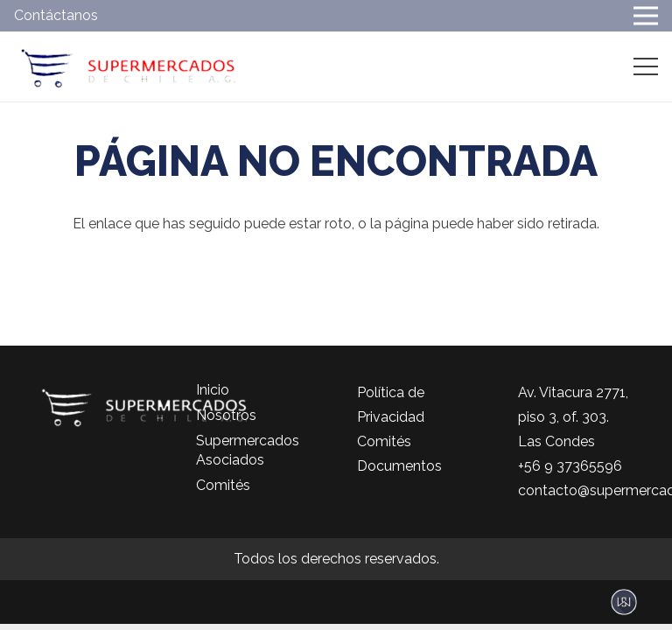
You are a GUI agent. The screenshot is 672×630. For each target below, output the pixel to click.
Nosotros (226, 415)
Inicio (213, 390)
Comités (223, 485)
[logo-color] (128, 66)
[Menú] (646, 66)
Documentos (399, 466)
